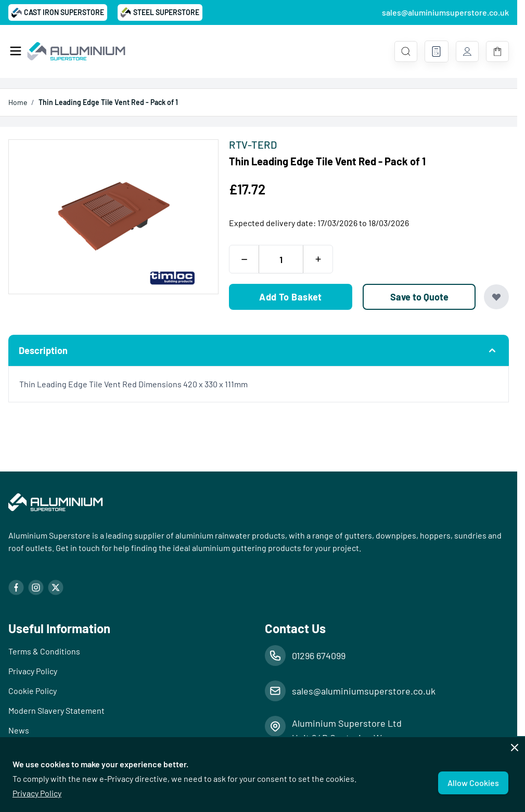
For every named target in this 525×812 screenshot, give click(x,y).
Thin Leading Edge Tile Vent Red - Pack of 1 (108, 102)
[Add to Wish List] (496, 297)
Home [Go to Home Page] (18, 102)
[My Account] (467, 51)
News (19, 730)
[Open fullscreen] (113, 217)
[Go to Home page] (76, 51)
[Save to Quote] (419, 297)
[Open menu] (16, 51)
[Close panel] (515, 748)
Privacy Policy (37, 793)
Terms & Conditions (44, 651)
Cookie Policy (33, 691)
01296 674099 (319, 656)
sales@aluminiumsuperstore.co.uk (445, 12)
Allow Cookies (473, 783)
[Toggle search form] (406, 51)
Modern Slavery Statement (56, 710)
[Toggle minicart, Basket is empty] (497, 51)
